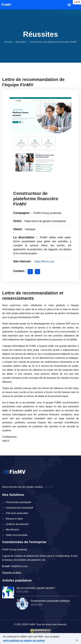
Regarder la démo (12, 573)
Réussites (21, 42)
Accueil (8, 42)
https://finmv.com (44, 262)
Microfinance (13, 530)
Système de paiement (17, 524)
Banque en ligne (14, 519)
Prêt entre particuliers (17, 513)
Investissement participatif (19, 508)
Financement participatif (18, 502)
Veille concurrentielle (17, 535)
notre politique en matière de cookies (24, 641)
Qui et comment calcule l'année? (36, 588)
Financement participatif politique (50, 601)
